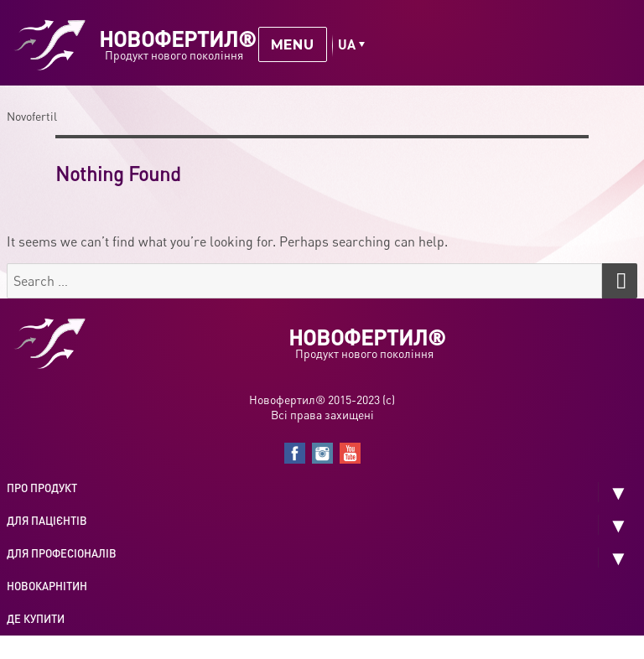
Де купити (36, 619)
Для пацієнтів (47, 521)
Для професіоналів (62, 553)
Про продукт (42, 488)
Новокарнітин (47, 586)
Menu (293, 45)
